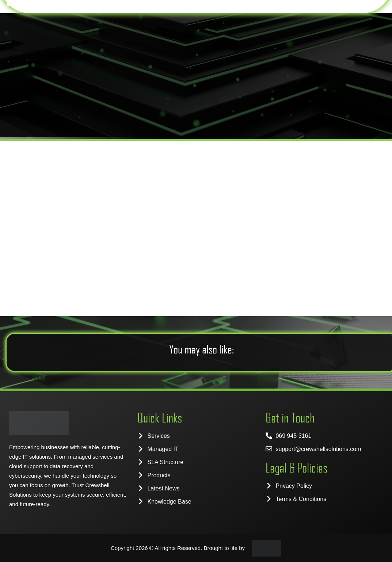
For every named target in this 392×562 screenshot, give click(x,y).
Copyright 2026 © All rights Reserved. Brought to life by (178, 548)
